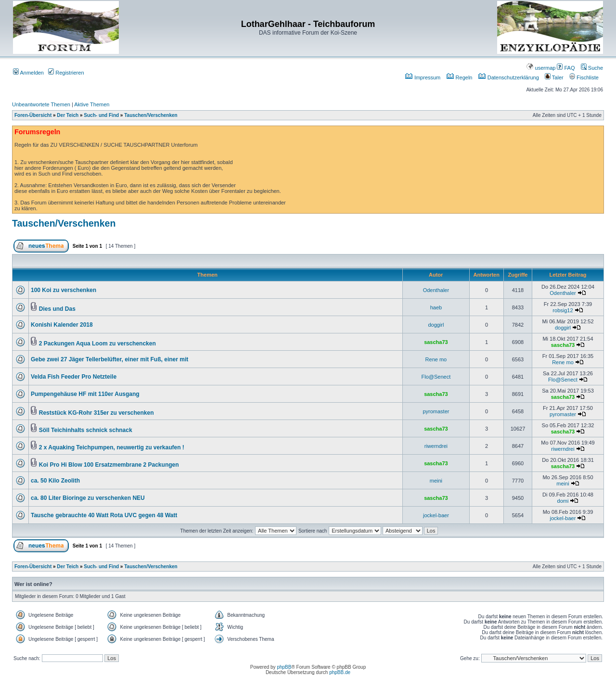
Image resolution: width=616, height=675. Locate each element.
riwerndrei (436, 446)
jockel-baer (436, 515)
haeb (436, 307)
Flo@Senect (436, 377)
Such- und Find (101, 115)
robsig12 (563, 310)
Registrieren (66, 73)
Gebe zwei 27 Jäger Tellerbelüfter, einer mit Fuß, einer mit (109, 359)
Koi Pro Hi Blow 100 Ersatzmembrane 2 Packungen (109, 465)
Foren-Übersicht (33, 115)
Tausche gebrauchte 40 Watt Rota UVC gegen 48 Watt (104, 515)
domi (563, 501)
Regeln (460, 77)
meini (436, 481)
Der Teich (68, 115)
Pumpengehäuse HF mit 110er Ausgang (85, 394)
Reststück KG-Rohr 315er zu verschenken (96, 413)
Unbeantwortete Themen (41, 104)
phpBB (284, 667)
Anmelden (28, 73)
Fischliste (584, 77)
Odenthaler (436, 290)
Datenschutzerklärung (509, 77)
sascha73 (436, 342)
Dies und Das (57, 309)
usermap (541, 68)
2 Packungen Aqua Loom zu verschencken (97, 344)
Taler (554, 77)
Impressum (423, 77)
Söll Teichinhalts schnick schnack (86, 430)
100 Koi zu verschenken (64, 290)
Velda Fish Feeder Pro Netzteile (74, 377)
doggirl (436, 325)
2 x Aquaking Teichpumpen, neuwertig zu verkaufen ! (112, 447)
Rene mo (436, 359)
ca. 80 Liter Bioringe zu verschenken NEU (88, 498)
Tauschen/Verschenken (151, 115)
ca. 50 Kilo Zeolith (55, 481)
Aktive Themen (92, 104)
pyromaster (436, 411)
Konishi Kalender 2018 (62, 325)
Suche (592, 68)
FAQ (566, 68)
